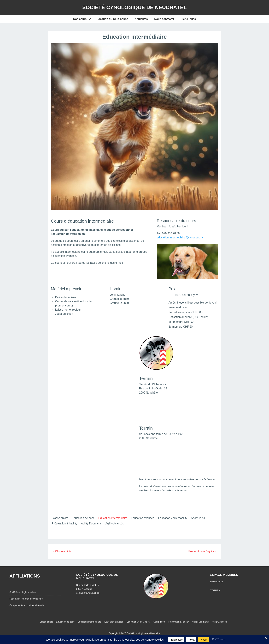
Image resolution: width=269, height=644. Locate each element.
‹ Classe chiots (63, 551)
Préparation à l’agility (65, 524)
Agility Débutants (91, 524)
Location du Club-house (112, 19)
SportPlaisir (198, 518)
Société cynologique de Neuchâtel (134, 7)
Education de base (83, 518)
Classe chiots (60, 518)
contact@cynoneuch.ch (88, 593)
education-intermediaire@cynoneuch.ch (181, 237)
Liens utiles (188, 19)
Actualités (141, 19)
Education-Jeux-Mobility (173, 518)
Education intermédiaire (113, 518)
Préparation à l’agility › (202, 551)
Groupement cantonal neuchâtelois (27, 605)
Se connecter (217, 582)
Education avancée (143, 518)
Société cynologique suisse (23, 592)
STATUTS (215, 590)
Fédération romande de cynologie (26, 599)
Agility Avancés (115, 524)
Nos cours (82, 19)
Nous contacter (164, 19)
